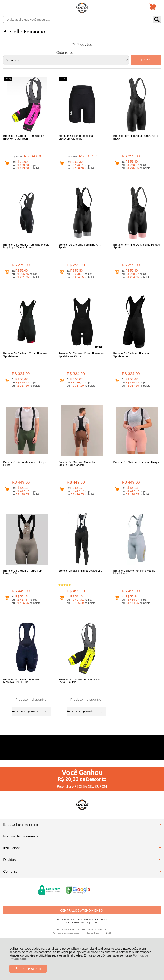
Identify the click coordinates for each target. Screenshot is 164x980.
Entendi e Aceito (28, 969)
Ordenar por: (66, 53)
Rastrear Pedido (28, 826)
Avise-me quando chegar (31, 712)
